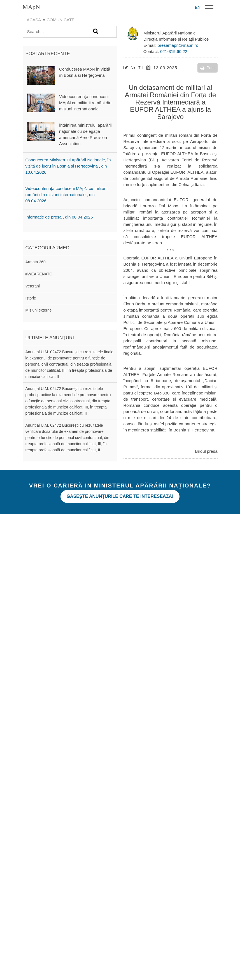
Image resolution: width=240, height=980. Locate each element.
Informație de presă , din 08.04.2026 (59, 217)
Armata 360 (36, 262)
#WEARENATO (39, 274)
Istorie (31, 298)
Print (208, 68)
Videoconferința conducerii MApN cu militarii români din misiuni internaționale (85, 103)
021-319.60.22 (174, 51)
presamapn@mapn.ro (178, 45)
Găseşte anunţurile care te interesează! (120, 496)
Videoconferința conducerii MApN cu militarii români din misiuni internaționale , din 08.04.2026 (67, 195)
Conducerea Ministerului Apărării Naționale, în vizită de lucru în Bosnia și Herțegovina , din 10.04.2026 (68, 166)
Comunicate (60, 20)
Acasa (34, 20)
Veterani (33, 286)
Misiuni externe (39, 310)
